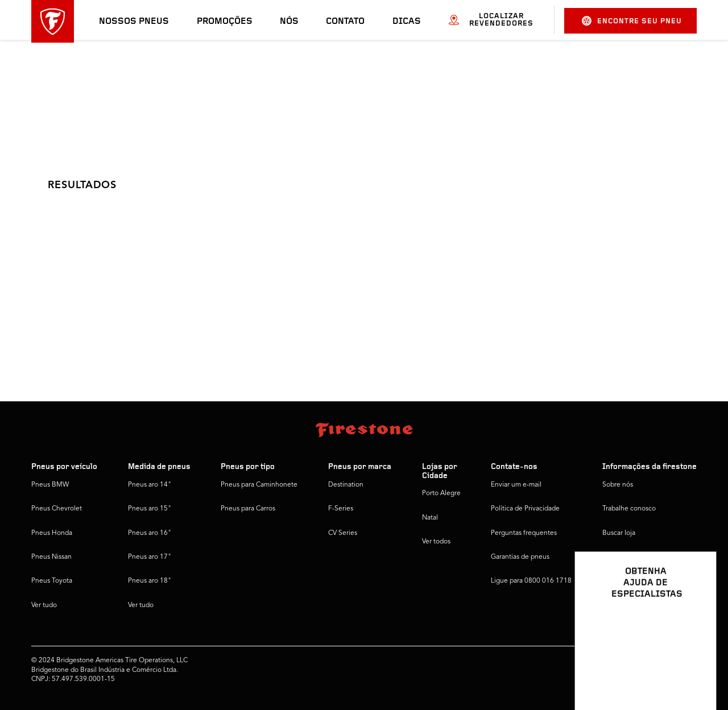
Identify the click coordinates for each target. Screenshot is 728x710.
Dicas (407, 22)
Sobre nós (618, 485)
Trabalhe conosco (629, 509)
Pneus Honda (52, 533)
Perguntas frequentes (524, 533)
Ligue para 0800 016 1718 (531, 581)
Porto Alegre (441, 493)
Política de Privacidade (525, 509)
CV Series (343, 533)
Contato (345, 22)
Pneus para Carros (248, 509)
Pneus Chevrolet (57, 509)
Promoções (225, 22)
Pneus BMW (50, 485)
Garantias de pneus (520, 557)
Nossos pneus (134, 22)
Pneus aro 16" (150, 533)
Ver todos (436, 542)
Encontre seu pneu (632, 21)
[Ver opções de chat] (695, 669)
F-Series (341, 509)
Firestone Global (628, 581)
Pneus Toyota (52, 581)
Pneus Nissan (51, 557)
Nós (289, 22)
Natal (430, 518)
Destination (346, 485)
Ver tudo (44, 605)
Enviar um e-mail (516, 485)
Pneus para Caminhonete (259, 485)
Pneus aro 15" (150, 509)
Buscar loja (619, 533)
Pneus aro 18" (150, 581)
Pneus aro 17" (150, 557)
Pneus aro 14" (150, 485)
